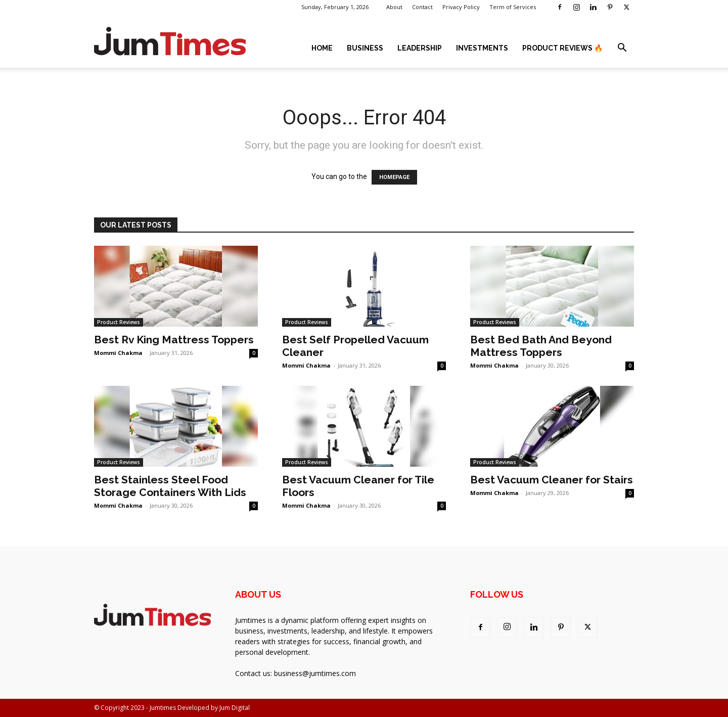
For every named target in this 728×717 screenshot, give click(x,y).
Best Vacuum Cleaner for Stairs (552, 480)
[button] (622, 49)
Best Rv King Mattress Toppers (174, 340)
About (394, 7)
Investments (482, 48)
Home (322, 48)
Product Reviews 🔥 (562, 48)
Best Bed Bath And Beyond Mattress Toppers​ (541, 346)
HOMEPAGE (394, 177)
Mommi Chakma (118, 353)
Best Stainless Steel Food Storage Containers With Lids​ (170, 486)
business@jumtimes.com (315, 673)
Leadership (420, 48)
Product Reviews (119, 322)
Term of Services (513, 7)
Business (365, 48)
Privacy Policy (461, 7)
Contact (422, 7)
